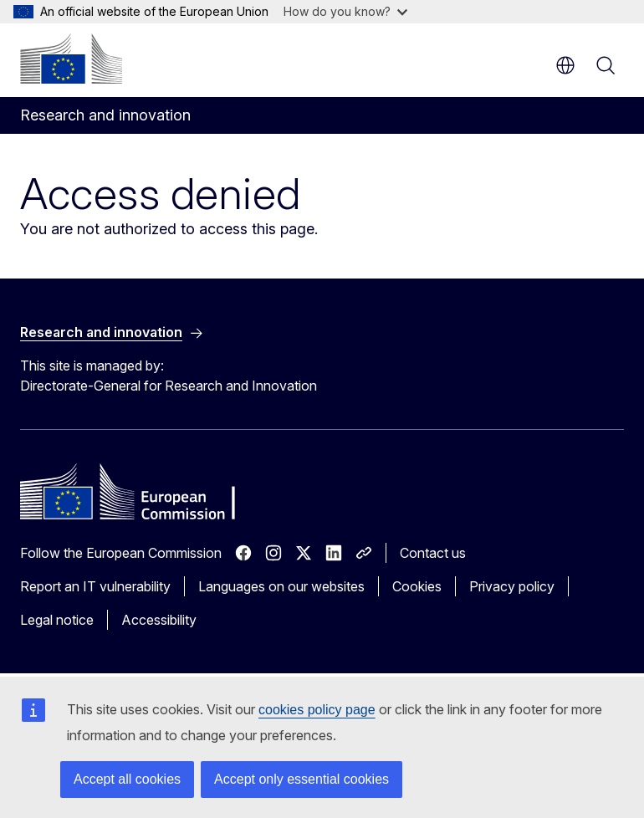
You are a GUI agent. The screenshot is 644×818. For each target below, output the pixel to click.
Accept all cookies (127, 779)
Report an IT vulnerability (95, 586)
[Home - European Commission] (71, 59)
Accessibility (159, 620)
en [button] (565, 65)
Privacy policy (512, 586)
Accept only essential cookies (302, 779)
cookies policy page (317, 710)
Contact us (433, 553)
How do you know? (345, 11)
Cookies (417, 586)
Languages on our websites (281, 586)
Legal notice (57, 620)
